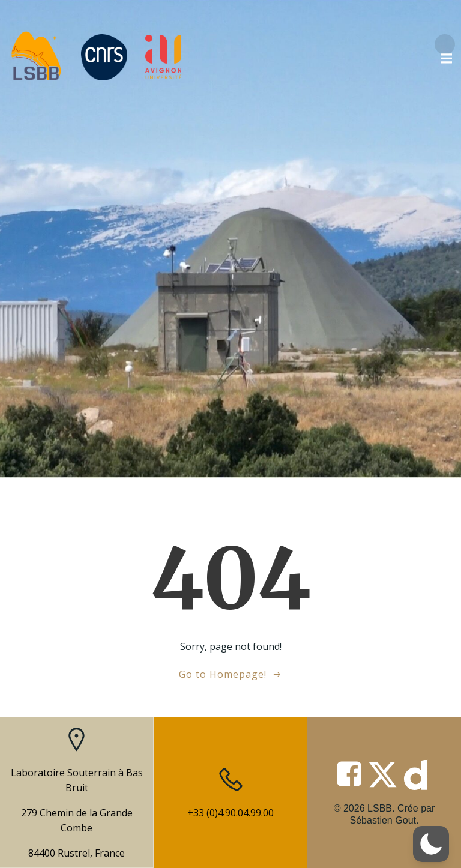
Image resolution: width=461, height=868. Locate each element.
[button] (431, 844)
